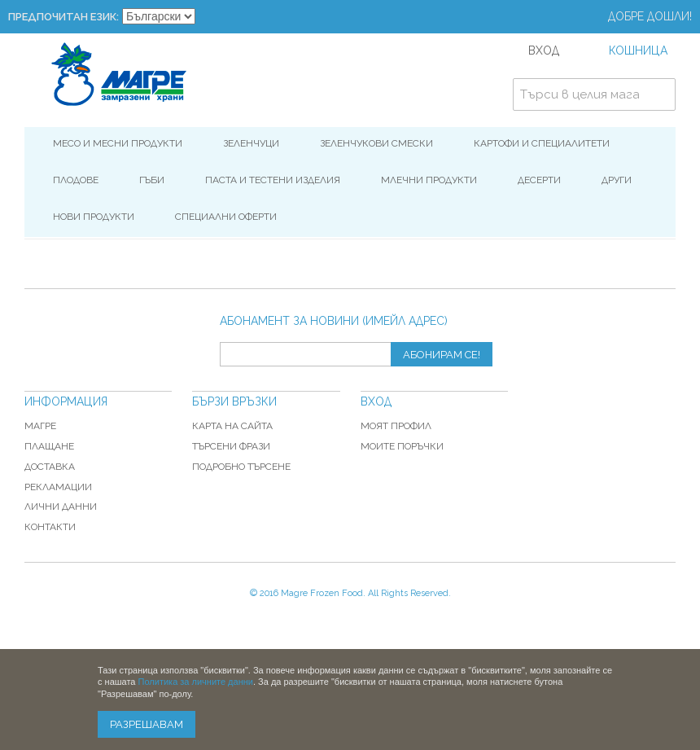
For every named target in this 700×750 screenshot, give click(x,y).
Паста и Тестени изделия (273, 180)
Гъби (152, 180)
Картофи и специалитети (542, 143)
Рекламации (58, 487)
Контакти (50, 527)
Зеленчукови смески (376, 143)
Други (617, 180)
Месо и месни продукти (118, 143)
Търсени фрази (231, 446)
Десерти (539, 180)
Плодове (76, 180)
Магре (40, 426)
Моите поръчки (402, 446)
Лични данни (61, 507)
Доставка (50, 467)
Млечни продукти (429, 180)
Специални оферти (226, 217)
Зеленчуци (251, 143)
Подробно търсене (241, 467)
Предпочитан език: (63, 17)
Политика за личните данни (196, 682)
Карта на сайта (232, 426)
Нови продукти (94, 217)
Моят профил (396, 426)
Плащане (49, 446)
